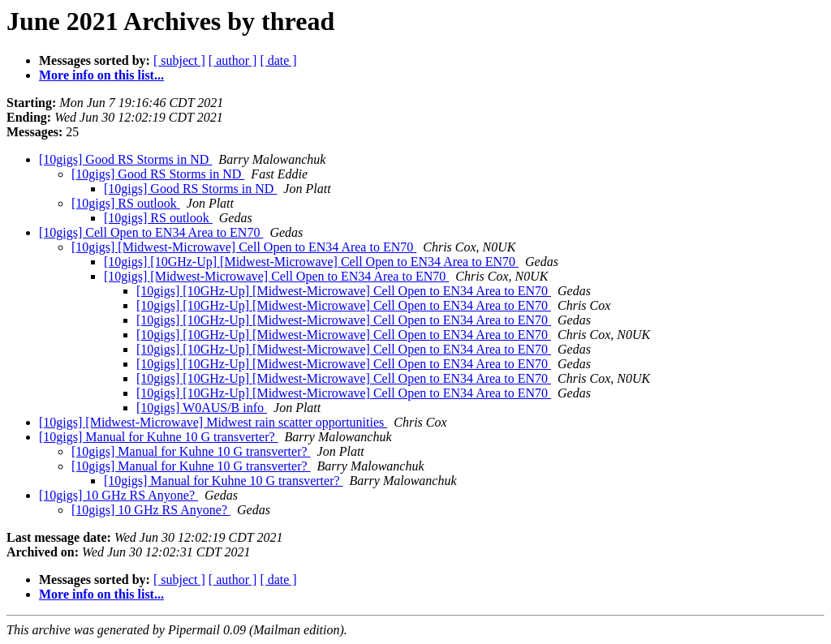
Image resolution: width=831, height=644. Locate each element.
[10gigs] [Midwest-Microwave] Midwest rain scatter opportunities (213, 422)
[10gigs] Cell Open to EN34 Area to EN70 (151, 232)
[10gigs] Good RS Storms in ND (125, 159)
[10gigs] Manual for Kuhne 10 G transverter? (159, 437)
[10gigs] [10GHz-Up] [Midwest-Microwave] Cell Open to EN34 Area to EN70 (311, 262)
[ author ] (233, 60)
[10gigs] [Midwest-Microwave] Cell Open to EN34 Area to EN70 (244, 247)
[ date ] (278, 60)
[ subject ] (179, 60)
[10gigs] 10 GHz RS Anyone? (118, 495)
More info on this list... (101, 75)
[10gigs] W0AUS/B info (202, 408)
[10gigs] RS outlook (126, 203)
